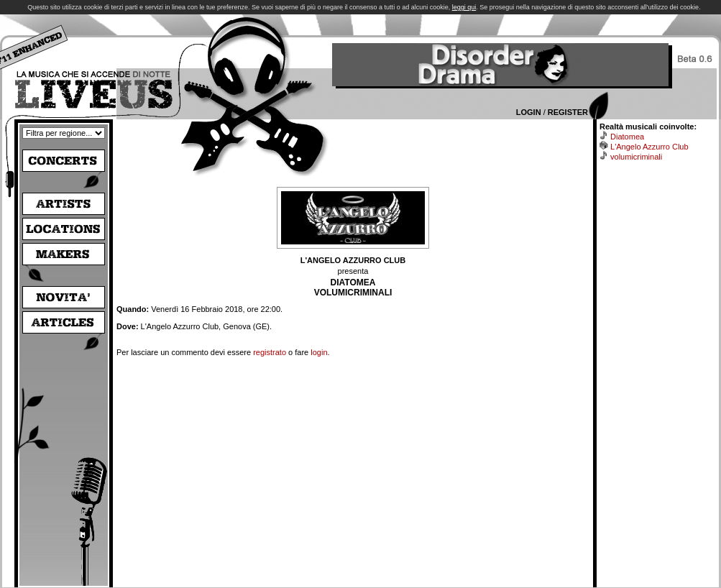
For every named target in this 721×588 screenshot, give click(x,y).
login (319, 352)
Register (568, 112)
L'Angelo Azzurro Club (649, 147)
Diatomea (627, 137)
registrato (270, 352)
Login (529, 112)
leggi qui (464, 7)
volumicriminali (636, 157)
